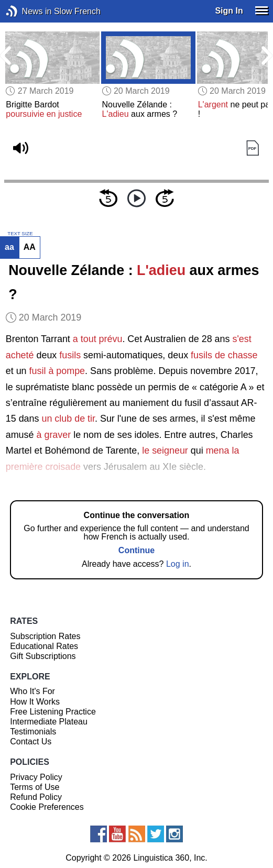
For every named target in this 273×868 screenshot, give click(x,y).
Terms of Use (35, 787)
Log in (178, 564)
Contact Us (31, 741)
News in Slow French (28, 11)
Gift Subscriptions (43, 656)
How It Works (35, 702)
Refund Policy (36, 797)
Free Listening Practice (53, 712)
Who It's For (32, 691)
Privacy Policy (36, 777)
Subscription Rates (45, 636)
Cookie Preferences (47, 807)
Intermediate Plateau (49, 722)
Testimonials (33, 732)
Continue (136, 550)
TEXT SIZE (20, 234)
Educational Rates (44, 646)
